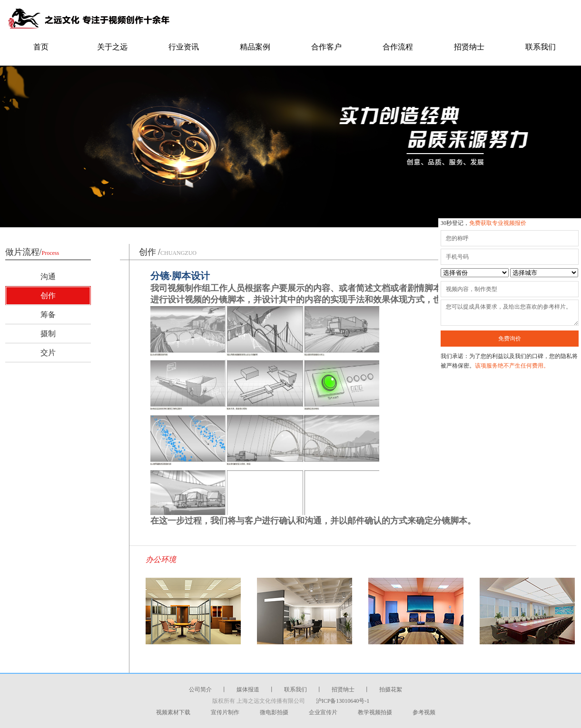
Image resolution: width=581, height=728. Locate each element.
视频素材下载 (173, 712)
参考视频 (424, 712)
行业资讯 (184, 47)
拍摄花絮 (391, 689)
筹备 (48, 315)
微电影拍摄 (274, 712)
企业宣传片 (323, 712)
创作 (48, 296)
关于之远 (112, 47)
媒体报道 (248, 689)
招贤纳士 (469, 47)
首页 (41, 47)
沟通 (48, 277)
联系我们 (541, 47)
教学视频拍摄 (375, 712)
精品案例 (255, 47)
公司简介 (200, 689)
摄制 (48, 334)
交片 (48, 353)
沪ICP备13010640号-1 (343, 701)
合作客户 (326, 47)
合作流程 (398, 47)
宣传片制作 (225, 712)
